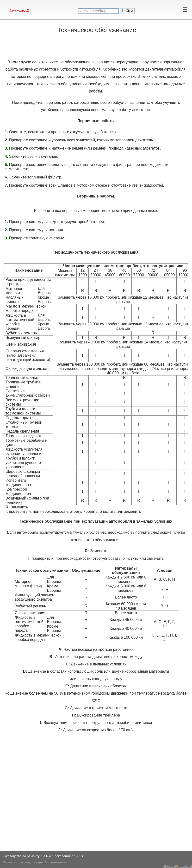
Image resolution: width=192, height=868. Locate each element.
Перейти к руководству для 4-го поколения (35, 862)
